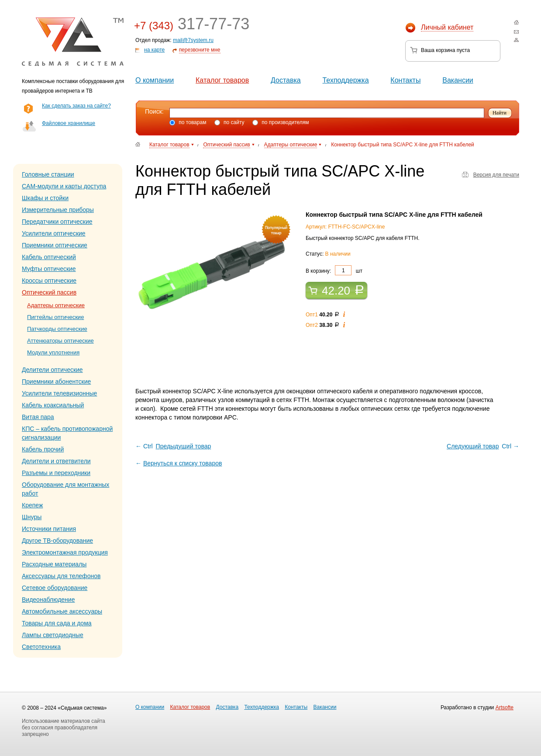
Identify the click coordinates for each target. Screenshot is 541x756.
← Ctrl (174, 446)
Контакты (405, 80)
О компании (155, 80)
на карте (154, 50)
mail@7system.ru (193, 40)
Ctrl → (482, 446)
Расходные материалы (54, 564)
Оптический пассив (49, 292)
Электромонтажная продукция (65, 552)
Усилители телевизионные (59, 393)
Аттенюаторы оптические (60, 341)
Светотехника (41, 647)
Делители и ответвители (56, 461)
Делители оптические (52, 370)
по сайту (229, 122)
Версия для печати (496, 175)
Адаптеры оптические (56, 305)
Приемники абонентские (56, 381)
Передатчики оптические (57, 222)
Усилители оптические (54, 233)
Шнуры (32, 517)
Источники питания (49, 529)
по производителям (281, 122)
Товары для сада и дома (57, 623)
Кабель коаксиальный (53, 405)
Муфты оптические (49, 269)
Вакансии (458, 80)
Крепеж (32, 505)
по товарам (188, 122)
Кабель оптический (49, 257)
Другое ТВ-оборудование (57, 541)
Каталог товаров (222, 80)
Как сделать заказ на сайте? (76, 106)
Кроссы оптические (49, 281)
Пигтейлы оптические (55, 317)
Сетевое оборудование (55, 588)
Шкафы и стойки (45, 198)
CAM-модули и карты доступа (64, 186)
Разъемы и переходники (56, 473)
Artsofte (505, 707)
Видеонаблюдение (48, 600)
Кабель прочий (43, 449)
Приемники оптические (55, 245)
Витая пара (38, 417)
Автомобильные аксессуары (62, 611)
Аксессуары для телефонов (61, 576)
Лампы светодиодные (53, 635)
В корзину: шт (334, 270)
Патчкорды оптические (57, 329)
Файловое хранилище (69, 123)
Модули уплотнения (53, 352)
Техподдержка (345, 80)
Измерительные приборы (58, 210)
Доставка (286, 80)
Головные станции (48, 174)
